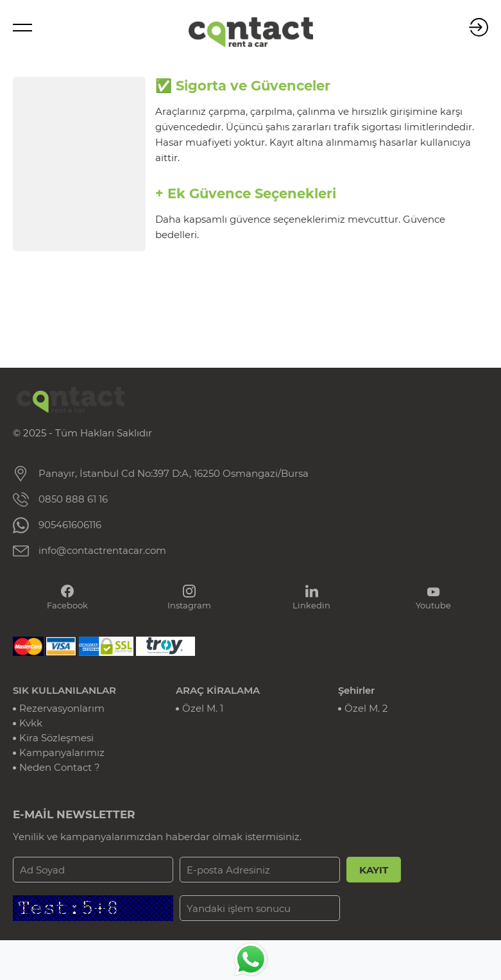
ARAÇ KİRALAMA (218, 690)
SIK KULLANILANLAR (64, 690)
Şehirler (356, 690)
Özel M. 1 (203, 708)
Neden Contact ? (60, 767)
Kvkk (31, 723)
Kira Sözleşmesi (56, 738)
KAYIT (374, 870)
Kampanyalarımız (62, 752)
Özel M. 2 (366, 708)
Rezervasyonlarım (62, 708)
